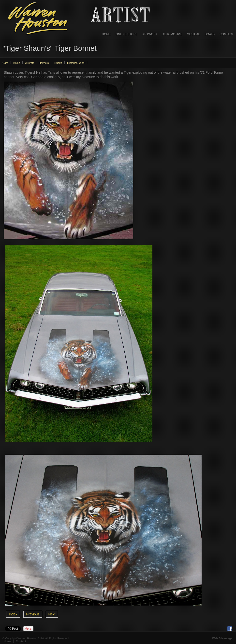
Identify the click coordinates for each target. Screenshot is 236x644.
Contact (227, 34)
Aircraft (29, 63)
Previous (33, 614)
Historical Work (76, 63)
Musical (193, 34)
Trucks (58, 63)
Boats (210, 34)
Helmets (44, 63)
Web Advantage (222, 638)
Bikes (17, 63)
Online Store (126, 34)
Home (106, 34)
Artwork (150, 34)
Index (13, 614)
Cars (5, 63)
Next (52, 614)
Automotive (172, 34)
